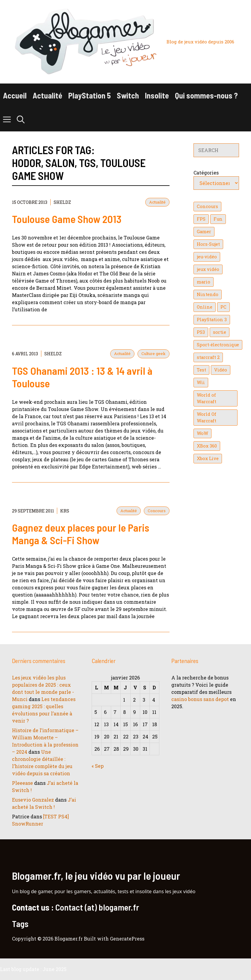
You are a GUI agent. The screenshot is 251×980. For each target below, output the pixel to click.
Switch (128, 95)
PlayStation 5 (90, 95)
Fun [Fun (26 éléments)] (218, 219)
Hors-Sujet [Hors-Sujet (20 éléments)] (208, 244)
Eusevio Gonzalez (33, 800)
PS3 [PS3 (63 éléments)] (201, 332)
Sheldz (62, 202)
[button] (21, 119)
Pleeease (22, 783)
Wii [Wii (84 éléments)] (201, 382)
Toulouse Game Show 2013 (67, 219)
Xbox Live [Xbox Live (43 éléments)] (208, 458)
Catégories (206, 173)
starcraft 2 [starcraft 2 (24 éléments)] (208, 357)
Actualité (47, 95)
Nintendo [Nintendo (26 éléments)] (208, 294)
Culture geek (154, 354)
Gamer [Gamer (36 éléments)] (204, 232)
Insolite (157, 95)
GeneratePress (127, 939)
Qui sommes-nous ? (206, 95)
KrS (65, 511)
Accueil (15, 95)
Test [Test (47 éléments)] (201, 370)
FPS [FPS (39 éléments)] (201, 219)
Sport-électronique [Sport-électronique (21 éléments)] (218, 345)
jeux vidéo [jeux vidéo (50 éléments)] (208, 269)
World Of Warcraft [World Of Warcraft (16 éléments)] (207, 417)
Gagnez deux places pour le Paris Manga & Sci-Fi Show (81, 534)
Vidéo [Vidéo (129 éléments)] (221, 370)
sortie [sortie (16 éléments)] (220, 332)
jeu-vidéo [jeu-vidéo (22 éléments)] (207, 257)
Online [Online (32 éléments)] (205, 307)
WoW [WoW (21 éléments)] (202, 433)
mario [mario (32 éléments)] (204, 282)
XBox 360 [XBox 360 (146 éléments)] (207, 446)
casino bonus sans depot (200, 699)
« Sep (98, 766)
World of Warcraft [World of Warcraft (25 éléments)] (207, 398)
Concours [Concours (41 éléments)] (207, 206)
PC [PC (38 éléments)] (223, 307)
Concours (157, 511)
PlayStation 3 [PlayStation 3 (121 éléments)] (212, 320)
